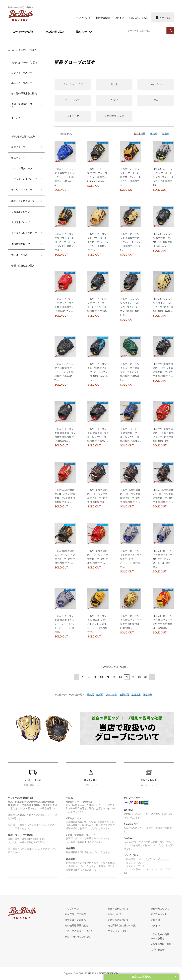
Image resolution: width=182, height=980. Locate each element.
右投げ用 (124, 695)
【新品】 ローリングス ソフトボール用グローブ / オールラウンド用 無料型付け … (130, 177)
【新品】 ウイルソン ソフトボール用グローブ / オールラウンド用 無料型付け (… (130, 307)
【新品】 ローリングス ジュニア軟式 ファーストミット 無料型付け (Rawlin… (130, 372)
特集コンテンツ (84, 32)
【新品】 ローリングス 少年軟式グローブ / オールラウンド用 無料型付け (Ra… (130, 242)
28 (133, 677)
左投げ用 (136, 695)
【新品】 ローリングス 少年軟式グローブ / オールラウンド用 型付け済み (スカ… (98, 372)
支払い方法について (118, 920)
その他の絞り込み (55, 32)
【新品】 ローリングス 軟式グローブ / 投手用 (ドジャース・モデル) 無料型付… (130, 559)
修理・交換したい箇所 (23, 266)
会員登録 (155, 920)
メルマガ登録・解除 (161, 944)
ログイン (119, 18)
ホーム (11, 50)
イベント (16, 118)
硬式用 (91, 695)
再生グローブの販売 (22, 83)
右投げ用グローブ (21, 212)
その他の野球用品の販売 (24, 93)
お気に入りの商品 (138, 18)
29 (139, 677)
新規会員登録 (103, 18)
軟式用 (100, 695)
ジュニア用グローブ (22, 168)
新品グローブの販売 (28, 50)
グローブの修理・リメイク (24, 106)
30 (146, 677)
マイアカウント (83, 18)
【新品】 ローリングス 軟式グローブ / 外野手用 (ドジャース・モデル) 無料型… (163, 559)
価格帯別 (148, 695)
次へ (152, 677)
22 (95, 677)
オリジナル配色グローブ (24, 233)
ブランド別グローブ (22, 190)
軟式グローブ (18, 158)
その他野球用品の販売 (76, 925)
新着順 (166, 134)
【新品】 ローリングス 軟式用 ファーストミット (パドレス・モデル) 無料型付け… (97, 624)
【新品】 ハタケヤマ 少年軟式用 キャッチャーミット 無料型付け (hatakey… (64, 372)
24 (108, 677)
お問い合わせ (158, 950)
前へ (77, 677)
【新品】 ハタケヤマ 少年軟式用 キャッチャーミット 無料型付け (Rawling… (64, 177)
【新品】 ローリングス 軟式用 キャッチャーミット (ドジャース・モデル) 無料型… (65, 624)
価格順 (154, 134)
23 (102, 677)
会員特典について (160, 909)
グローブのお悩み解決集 (78, 937)
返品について (115, 914)
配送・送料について (118, 909)
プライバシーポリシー (119, 931)
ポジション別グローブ (23, 201)
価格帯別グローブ (21, 244)
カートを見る (158, 938)
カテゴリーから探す (23, 32)
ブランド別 (112, 695)
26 (121, 677)
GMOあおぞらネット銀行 (138, 814)
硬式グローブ (18, 147)
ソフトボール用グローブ (24, 179)
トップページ (72, 909)
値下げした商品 (19, 255)
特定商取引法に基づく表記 (122, 925)
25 (114, 677)
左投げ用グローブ (21, 222)
